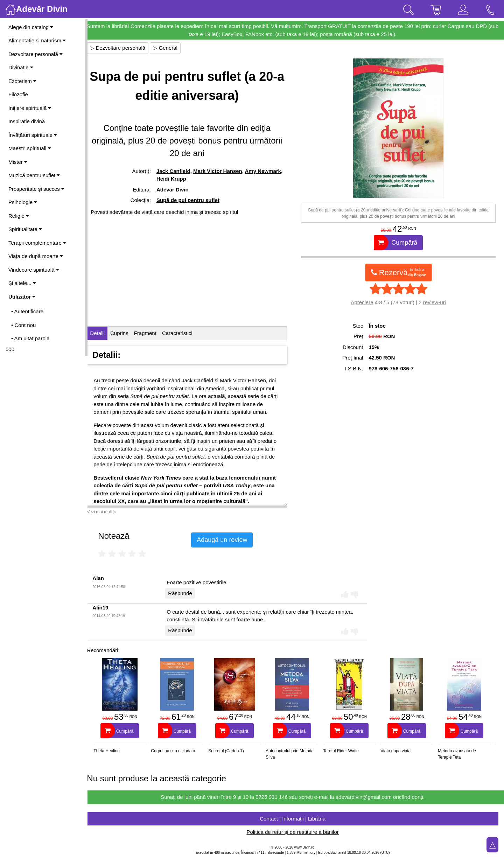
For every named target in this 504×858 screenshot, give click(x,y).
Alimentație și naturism (37, 40)
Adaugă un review (228, 540)
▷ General (171, 48)
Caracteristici (184, 333)
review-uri (436, 302)
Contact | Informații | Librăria (296, 819)
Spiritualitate (25, 229)
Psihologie (23, 202)
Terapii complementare (37, 243)
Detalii (104, 333)
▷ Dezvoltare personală (124, 48)
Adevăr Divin (178, 190)
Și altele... (22, 283)
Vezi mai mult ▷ (108, 512)
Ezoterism (22, 81)
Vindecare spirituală (34, 270)
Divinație (21, 67)
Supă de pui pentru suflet (193, 200)
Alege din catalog (31, 27)
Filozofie (18, 94)
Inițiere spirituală (30, 108)
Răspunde (186, 593)
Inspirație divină (27, 121)
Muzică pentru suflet (34, 175)
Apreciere (364, 302)
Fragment (151, 333)
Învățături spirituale (33, 135)
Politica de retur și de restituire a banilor (296, 832)
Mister (18, 162)
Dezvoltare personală (36, 54)
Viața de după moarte (36, 256)
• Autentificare (27, 311)
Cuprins (126, 333)
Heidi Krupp (203, 179)
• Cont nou (23, 325)
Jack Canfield (179, 171)
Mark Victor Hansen (223, 171)
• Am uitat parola (30, 338)
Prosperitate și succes (36, 189)
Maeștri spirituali (30, 148)
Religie (19, 216)
